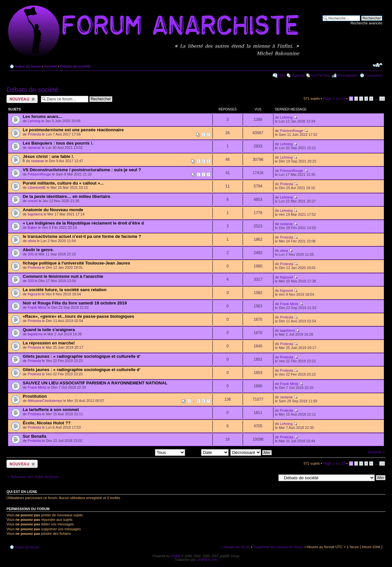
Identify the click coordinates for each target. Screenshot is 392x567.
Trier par (207, 452)
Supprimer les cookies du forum (278, 547)
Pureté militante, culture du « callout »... (63, 183)
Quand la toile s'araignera (49, 330)
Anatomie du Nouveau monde (53, 210)
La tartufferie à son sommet (51, 410)
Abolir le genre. (38, 250)
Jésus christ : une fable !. (48, 156)
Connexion (374, 75)
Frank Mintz (37, 307)
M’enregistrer (348, 75)
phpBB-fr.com (207, 560)
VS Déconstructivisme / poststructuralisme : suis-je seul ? (82, 170)
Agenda (298, 75)
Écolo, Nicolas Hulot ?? (47, 423)
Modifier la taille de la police (378, 65)
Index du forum (28, 66)
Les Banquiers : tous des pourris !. (58, 143)
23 (382, 99)
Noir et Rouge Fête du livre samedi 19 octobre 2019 (75, 303)
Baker (32, 227)
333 (31, 254)
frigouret (286, 277)
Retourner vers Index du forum (35, 477)
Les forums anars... (42, 116)
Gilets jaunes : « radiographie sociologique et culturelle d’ (82, 356)
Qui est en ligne (22, 492)
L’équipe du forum (236, 547)
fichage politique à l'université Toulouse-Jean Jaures (76, 263)
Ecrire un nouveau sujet (22, 99)
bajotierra (35, 214)
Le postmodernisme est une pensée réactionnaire (73, 130)
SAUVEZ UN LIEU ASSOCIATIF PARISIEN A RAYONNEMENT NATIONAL (95, 383)
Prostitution (35, 396)
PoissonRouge (292, 131)
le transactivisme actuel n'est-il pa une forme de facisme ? (82, 236)
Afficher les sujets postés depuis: (143, 452)
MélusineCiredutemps (45, 401)
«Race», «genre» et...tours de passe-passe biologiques (78, 316)
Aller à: (270, 477)
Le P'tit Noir (321, 75)
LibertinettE (37, 187)
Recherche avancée (366, 23)
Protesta (34, 134)
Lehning (34, 121)
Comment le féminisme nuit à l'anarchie (63, 276)
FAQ (282, 75)
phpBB (175, 556)
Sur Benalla (35, 436)
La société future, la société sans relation (65, 290)
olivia (32, 241)
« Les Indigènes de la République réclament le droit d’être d (83, 223)
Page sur (334, 98)
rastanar (34, 148)
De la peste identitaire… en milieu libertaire (67, 196)
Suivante (375, 452)
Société (51, 66)
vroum (33, 201)
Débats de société (75, 66)
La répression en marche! (49, 343)
